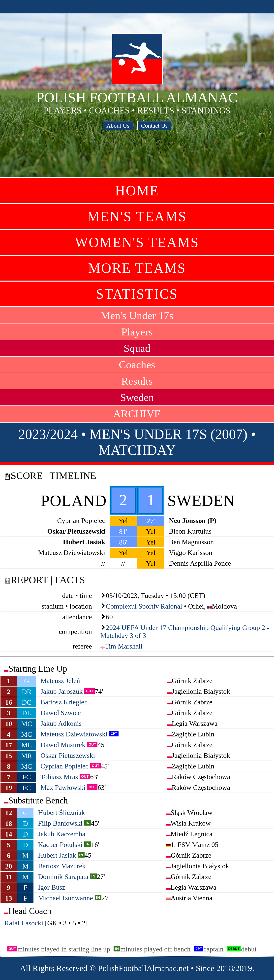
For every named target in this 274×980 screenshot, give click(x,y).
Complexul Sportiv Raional (144, 606)
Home (137, 191)
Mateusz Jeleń (60, 681)
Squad (137, 348)
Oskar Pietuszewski (68, 755)
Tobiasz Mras (59, 777)
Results (137, 381)
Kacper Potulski (60, 845)
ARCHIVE (137, 414)
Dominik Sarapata (63, 877)
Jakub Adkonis (61, 723)
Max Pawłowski (63, 787)
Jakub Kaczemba (61, 834)
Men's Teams (137, 217)
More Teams (137, 268)
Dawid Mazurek (63, 745)
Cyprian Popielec (64, 766)
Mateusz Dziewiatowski (74, 734)
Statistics (137, 294)
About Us (118, 126)
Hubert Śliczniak (61, 813)
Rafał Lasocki (24, 923)
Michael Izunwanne (65, 898)
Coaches (137, 365)
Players (137, 332)
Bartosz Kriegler (63, 702)
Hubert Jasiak (57, 855)
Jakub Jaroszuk (61, 691)
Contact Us (154, 126)
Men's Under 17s (137, 315)
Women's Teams (137, 242)
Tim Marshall (124, 646)
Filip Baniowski (60, 823)
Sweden (137, 397)
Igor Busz (52, 887)
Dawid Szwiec (61, 713)
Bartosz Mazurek (62, 866)
